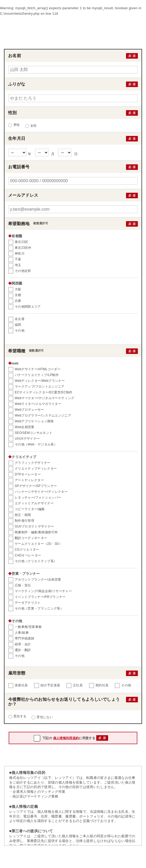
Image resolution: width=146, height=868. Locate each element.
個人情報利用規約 (66, 738)
